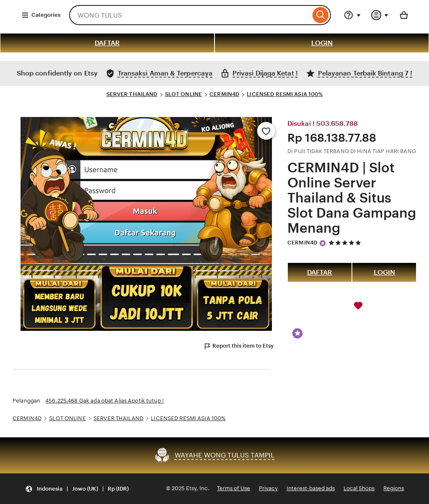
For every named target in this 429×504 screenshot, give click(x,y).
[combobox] (190, 15)
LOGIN (322, 43)
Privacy (268, 488)
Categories (41, 15)
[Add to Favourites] (266, 131)
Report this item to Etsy (238, 346)
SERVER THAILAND (132, 94)
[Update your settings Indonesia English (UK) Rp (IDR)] (77, 489)
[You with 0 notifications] (380, 15)
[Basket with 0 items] (404, 15)
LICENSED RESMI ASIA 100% (285, 94)
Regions (394, 488)
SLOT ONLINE (183, 94)
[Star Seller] (323, 243)
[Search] (321, 15)
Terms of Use (234, 488)
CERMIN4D (224, 94)
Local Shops (359, 488)
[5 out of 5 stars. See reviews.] (346, 243)
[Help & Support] (352, 15)
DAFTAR (107, 43)
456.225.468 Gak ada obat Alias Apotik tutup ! (105, 401)
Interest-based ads (311, 488)
